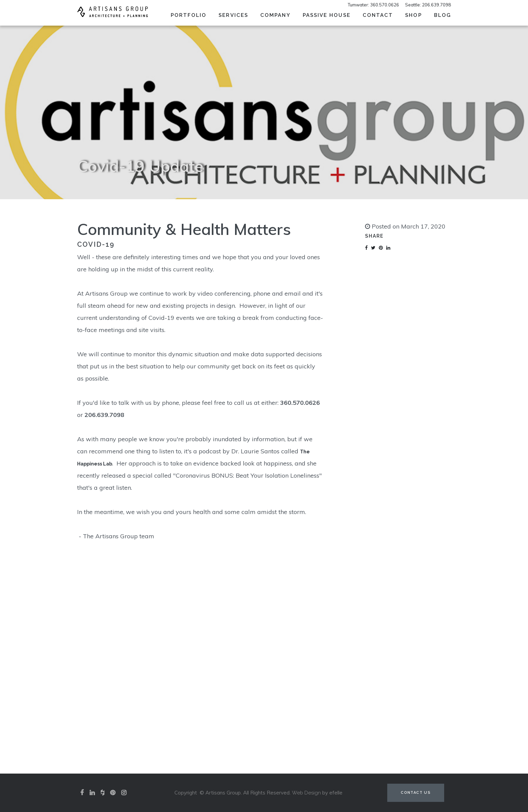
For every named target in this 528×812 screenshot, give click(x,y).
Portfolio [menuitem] (189, 15)
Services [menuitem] (233, 15)
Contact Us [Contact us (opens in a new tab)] (416, 793)
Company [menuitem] (275, 15)
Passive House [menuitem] (327, 15)
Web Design (306, 793)
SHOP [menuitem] (413, 15)
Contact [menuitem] (378, 15)
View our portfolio (264, 698)
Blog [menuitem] (442, 15)
